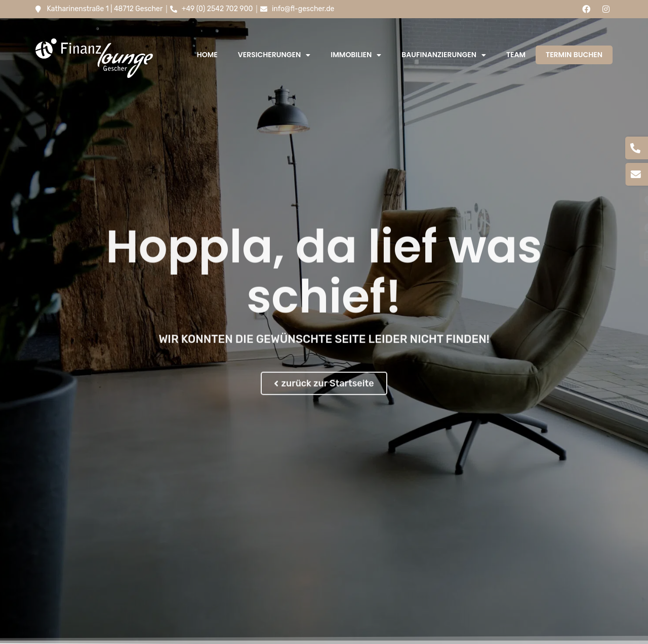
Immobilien (356, 55)
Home (207, 55)
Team (516, 55)
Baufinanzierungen (444, 55)
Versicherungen (274, 55)
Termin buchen (574, 55)
